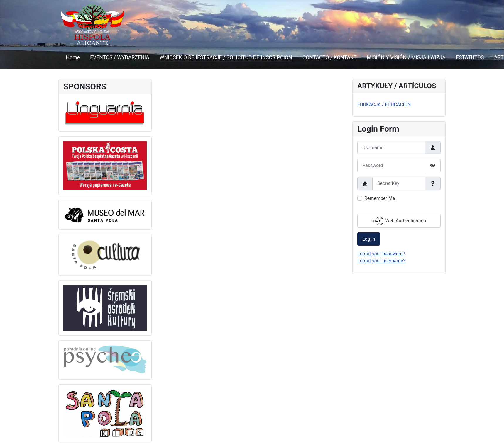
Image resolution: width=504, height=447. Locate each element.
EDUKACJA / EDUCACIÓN (384, 104)
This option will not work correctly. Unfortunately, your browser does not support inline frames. (252, 157)
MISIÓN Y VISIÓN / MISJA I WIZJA (406, 57)
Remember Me (380, 198)
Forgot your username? (381, 261)
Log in (369, 239)
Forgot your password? (381, 254)
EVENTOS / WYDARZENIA (120, 57)
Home (73, 57)
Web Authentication (399, 221)
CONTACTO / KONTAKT (330, 57)
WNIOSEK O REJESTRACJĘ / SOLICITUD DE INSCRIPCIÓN (226, 57)
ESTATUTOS (470, 57)
